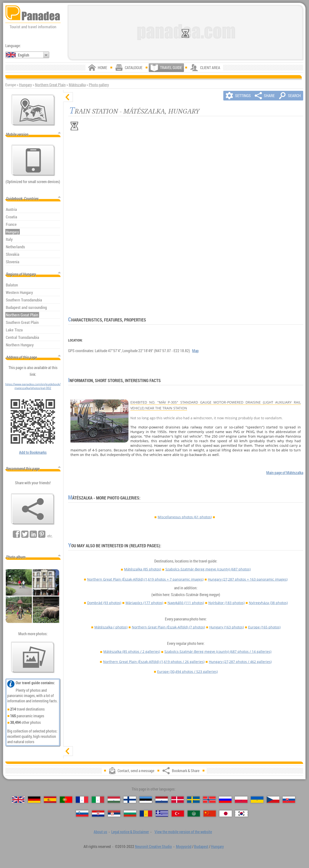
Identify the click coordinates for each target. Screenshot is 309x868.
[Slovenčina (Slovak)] (289, 800)
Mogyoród (184, 847)
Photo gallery (99, 85)
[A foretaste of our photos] (33, 657)
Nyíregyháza (268, 603)
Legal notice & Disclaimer (130, 832)
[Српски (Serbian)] (114, 814)
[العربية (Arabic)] (194, 814)
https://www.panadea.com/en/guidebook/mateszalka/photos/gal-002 (33, 386)
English (24, 55)
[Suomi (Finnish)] (130, 800)
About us (100, 832)
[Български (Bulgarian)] (130, 814)
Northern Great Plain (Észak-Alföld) (145, 579)
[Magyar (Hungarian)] (114, 800)
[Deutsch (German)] (34, 800)
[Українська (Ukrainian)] (257, 800)
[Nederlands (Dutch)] (162, 800)
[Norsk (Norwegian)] (209, 800)
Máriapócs (144, 603)
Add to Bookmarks (33, 452)
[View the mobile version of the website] (33, 160)
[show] (68, 751)
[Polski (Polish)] (241, 800)
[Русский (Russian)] (225, 800)
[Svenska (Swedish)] (193, 800)
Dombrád (104, 603)
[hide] (68, 97)
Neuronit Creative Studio (153, 847)
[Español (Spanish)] (50, 800)
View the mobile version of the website (183, 832)
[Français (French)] (82, 800)
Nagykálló (186, 603)
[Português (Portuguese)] (66, 800)
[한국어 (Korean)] (241, 814)
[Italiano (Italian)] (98, 800)
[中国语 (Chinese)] (210, 814)
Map (195, 351)
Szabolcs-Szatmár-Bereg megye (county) (208, 569)
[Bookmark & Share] (33, 509)
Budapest (201, 847)
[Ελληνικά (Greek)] (162, 814)
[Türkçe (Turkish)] (178, 814)
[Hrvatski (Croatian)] (98, 814)
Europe (264, 627)
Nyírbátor (226, 603)
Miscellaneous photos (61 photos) (185, 517)
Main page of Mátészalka (285, 473)
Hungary (25, 85)
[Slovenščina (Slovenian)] (82, 814)
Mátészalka (77, 85)
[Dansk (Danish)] (178, 800)
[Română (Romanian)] (146, 814)
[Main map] (33, 110)
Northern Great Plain (50, 85)
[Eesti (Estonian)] (146, 800)
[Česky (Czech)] (273, 800)
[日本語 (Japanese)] (226, 814)
